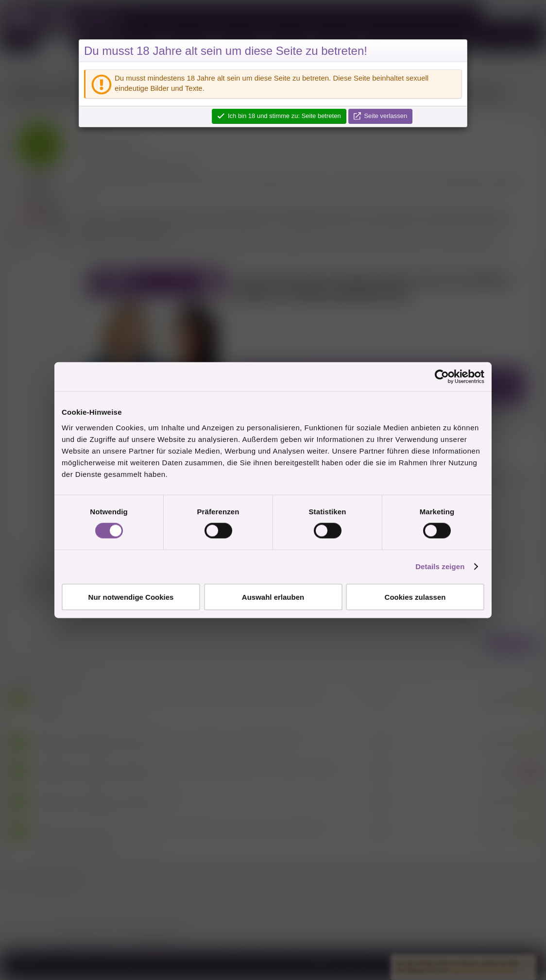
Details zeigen (440, 566)
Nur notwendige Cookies (131, 597)
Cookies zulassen (415, 597)
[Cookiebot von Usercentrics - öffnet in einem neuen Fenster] (442, 377)
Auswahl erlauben (273, 597)
